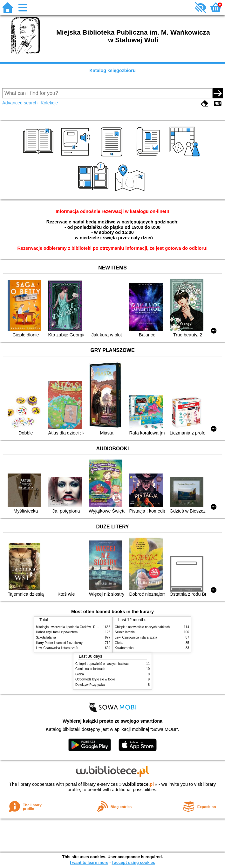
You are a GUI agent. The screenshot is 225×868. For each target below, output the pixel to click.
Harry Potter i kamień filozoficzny (59, 643)
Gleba (119, 643)
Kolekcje (49, 103)
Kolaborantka (124, 648)
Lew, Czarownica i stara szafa (57, 648)
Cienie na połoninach (90, 669)
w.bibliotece (138, 784)
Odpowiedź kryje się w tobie (95, 679)
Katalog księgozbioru (112, 70)
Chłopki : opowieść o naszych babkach (142, 627)
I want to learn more (89, 862)
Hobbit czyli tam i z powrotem (57, 632)
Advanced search (20, 103)
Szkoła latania (46, 637)
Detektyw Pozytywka (90, 685)
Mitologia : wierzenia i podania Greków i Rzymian (71, 627)
